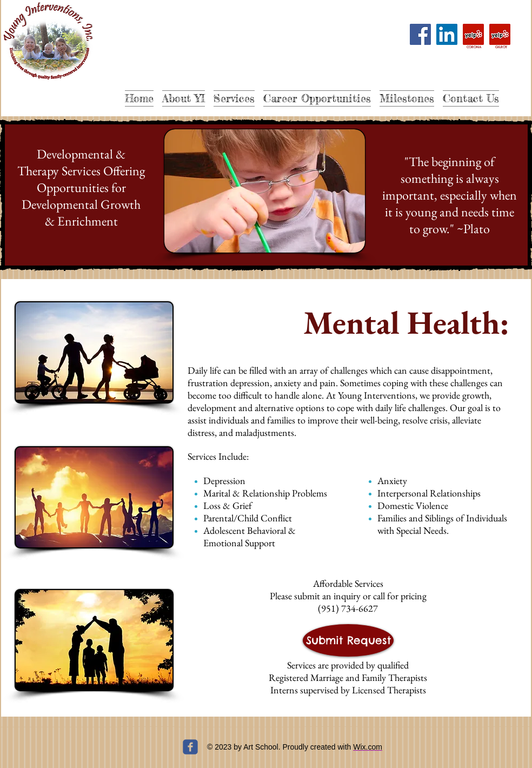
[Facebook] (420, 34)
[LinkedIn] (447, 34)
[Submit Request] (348, 640)
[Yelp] (473, 34)
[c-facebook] (190, 747)
